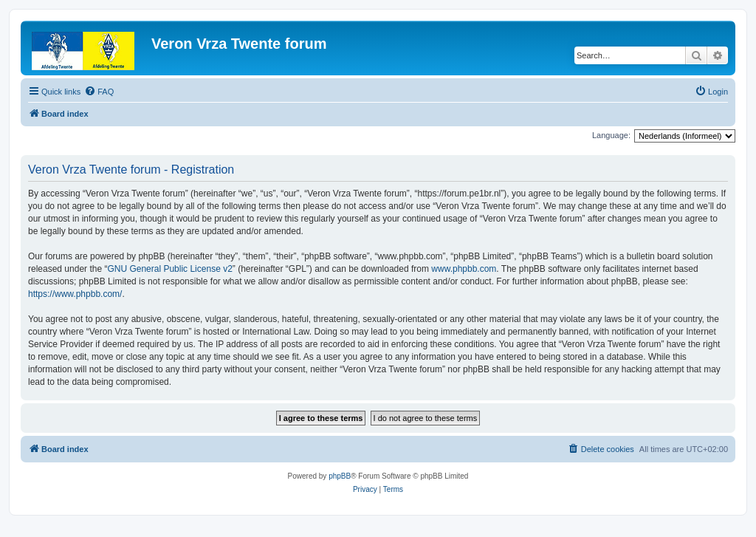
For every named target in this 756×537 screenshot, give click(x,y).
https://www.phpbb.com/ (75, 294)
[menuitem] (99, 92)
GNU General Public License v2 (169, 269)
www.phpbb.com (464, 269)
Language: (611, 135)
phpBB (340, 476)
